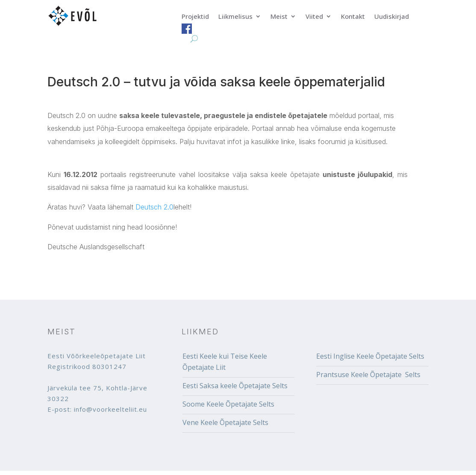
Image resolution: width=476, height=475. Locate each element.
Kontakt (353, 17)
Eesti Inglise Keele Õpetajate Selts (370, 356)
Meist (279, 17)
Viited (314, 17)
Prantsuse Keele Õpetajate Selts (368, 375)
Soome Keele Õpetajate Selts (228, 404)
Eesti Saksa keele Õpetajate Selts (235, 386)
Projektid (195, 17)
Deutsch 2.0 (154, 207)
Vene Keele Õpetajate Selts (225, 422)
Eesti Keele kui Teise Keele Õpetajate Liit (225, 362)
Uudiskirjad (392, 17)
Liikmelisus (235, 17)
